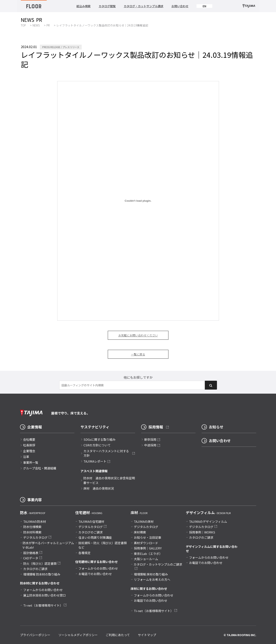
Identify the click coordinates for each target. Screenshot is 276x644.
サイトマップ (147, 635)
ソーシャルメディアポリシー (78, 635)
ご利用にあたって (118, 635)
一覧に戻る (138, 354)
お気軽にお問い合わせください (138, 335)
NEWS (36, 25)
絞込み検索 (84, 6)
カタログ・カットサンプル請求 (144, 6)
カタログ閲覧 (107, 6)
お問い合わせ (180, 6)
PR (48, 25)
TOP (23, 25)
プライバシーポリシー (35, 635)
